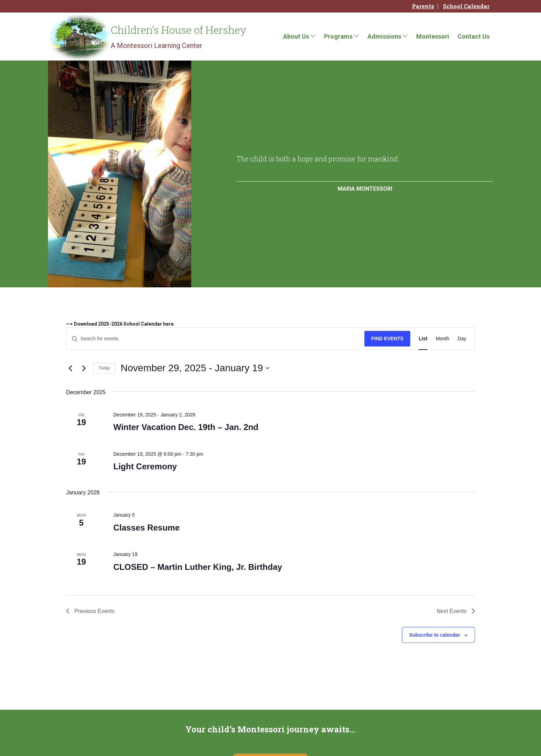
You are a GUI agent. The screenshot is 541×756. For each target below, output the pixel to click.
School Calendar (466, 6)
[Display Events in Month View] (442, 339)
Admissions (384, 36)
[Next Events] (84, 368)
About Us (296, 36)
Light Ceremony (145, 466)
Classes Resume (147, 528)
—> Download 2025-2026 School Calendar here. (120, 324)
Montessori (433, 36)
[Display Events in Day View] (462, 339)
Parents (423, 6)
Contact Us (474, 36)
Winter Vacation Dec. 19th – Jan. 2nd (186, 427)
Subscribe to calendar (435, 635)
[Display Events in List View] (423, 339)
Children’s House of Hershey (179, 30)
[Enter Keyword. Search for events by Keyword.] (215, 339)
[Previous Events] (70, 368)
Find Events (387, 339)
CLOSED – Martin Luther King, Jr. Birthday (198, 567)
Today (104, 368)
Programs (338, 36)
